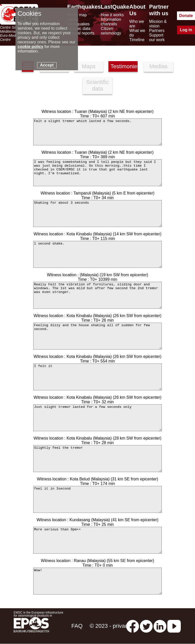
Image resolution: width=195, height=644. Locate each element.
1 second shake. (97, 254)
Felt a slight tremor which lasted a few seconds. (97, 132)
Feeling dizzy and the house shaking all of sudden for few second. (97, 336)
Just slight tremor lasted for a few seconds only (97, 418)
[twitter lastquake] (146, 626)
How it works (112, 15)
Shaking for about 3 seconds (97, 214)
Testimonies (124, 66)
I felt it (97, 377)
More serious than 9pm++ (97, 540)
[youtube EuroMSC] (174, 626)
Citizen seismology (111, 31)
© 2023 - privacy (110, 626)
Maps (89, 66)
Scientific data (97, 85)
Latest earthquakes (78, 22)
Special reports (81, 33)
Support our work (157, 37)
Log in (186, 30)
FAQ (77, 626)
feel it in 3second (97, 499)
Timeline (137, 40)
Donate (186, 16)
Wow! (97, 581)
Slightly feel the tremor (97, 459)
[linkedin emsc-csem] (160, 626)
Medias (159, 66)
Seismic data (79, 29)
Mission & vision (158, 24)
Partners (157, 31)
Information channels (111, 22)
